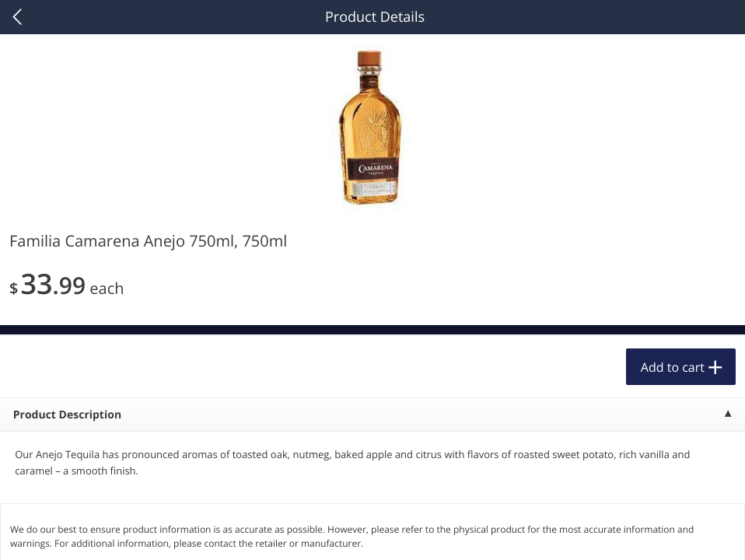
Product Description (67, 415)
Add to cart (673, 367)
